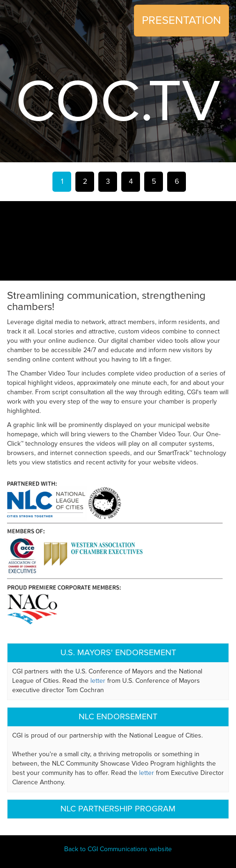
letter (98, 681)
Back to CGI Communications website (118, 849)
